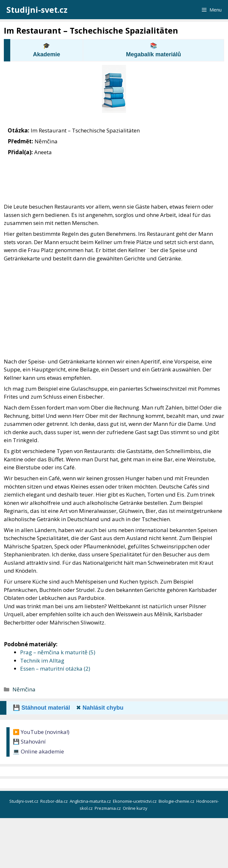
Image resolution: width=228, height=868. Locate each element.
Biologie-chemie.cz (177, 801)
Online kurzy (136, 808)
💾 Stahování (29, 741)
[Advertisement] (114, 310)
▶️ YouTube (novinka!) (41, 732)
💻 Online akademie (38, 751)
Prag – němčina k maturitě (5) (58, 652)
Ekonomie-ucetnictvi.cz (135, 801)
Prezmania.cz (108, 808)
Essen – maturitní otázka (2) (55, 669)
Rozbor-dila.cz (55, 801)
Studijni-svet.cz (37, 10)
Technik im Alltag (42, 661)
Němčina (24, 689)
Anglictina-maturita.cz (91, 801)
